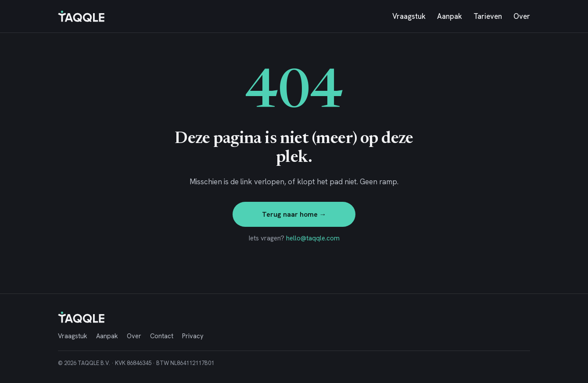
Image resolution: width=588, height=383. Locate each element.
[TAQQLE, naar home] (81, 16)
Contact (162, 336)
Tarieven (488, 16)
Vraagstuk (409, 16)
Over (522, 16)
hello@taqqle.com (313, 238)
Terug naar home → (294, 214)
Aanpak (450, 16)
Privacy (193, 336)
